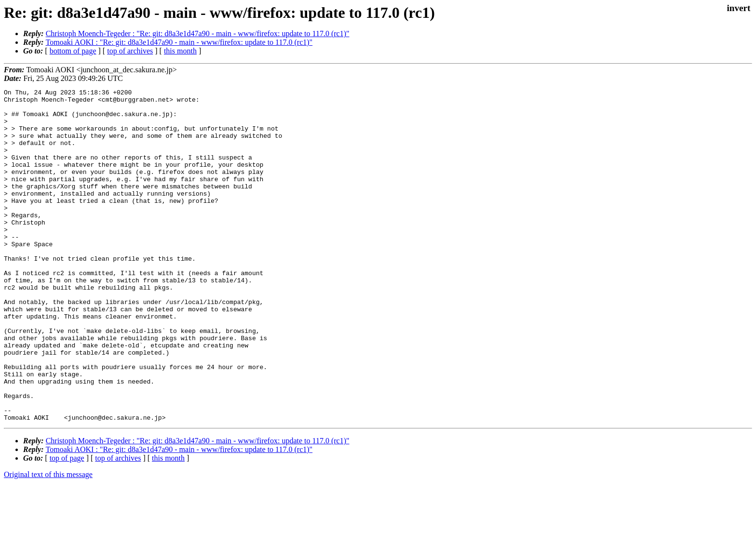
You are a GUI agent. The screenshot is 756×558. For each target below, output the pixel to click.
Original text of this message (48, 541)
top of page (67, 525)
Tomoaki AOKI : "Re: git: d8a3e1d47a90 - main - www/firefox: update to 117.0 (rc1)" (179, 42)
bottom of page (73, 51)
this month (180, 51)
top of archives (130, 51)
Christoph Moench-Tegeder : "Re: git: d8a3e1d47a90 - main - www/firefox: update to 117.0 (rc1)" (198, 33)
